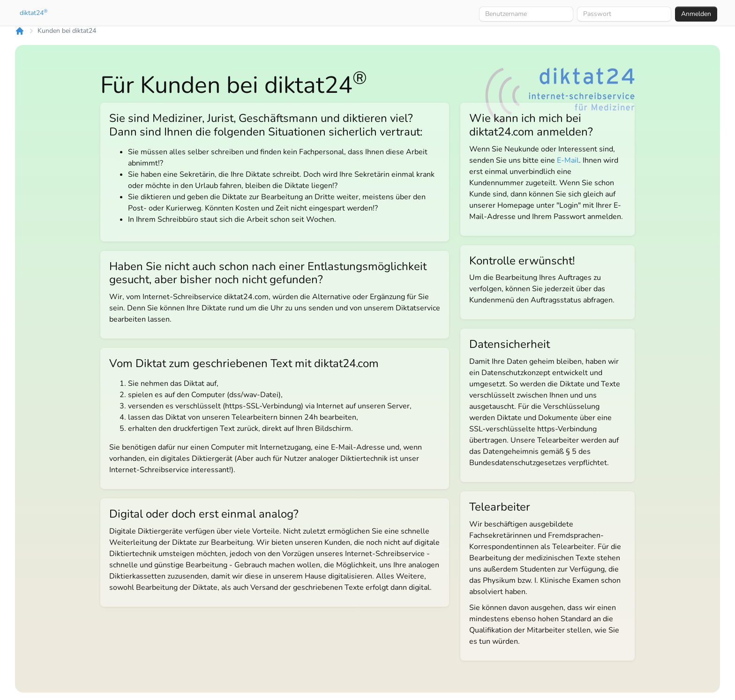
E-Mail (568, 160)
